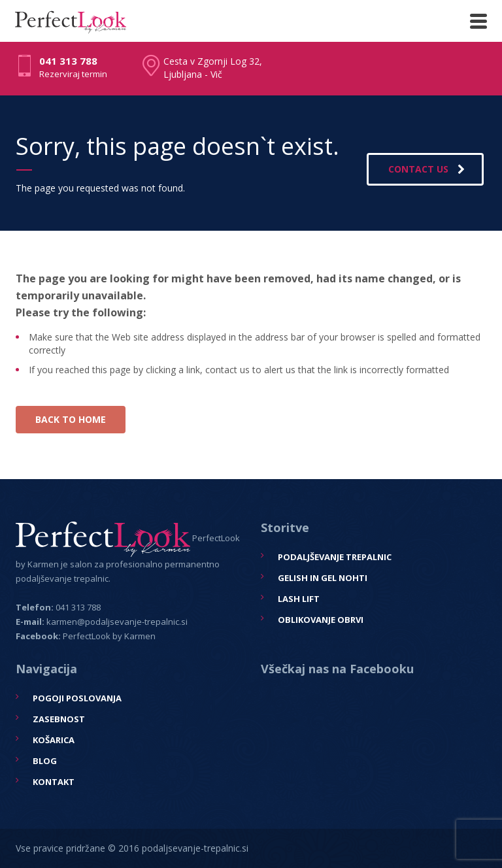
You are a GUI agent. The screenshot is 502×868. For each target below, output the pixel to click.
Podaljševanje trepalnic (335, 557)
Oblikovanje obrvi (321, 620)
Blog (45, 761)
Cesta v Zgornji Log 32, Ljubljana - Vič (213, 68)
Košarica (54, 740)
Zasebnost (59, 719)
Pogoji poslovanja (77, 698)
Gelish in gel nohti (323, 578)
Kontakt (54, 782)
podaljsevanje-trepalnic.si (195, 848)
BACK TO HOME (71, 419)
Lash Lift (299, 599)
